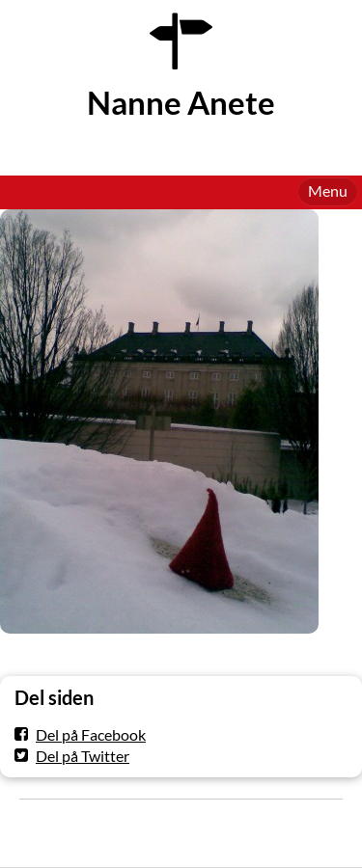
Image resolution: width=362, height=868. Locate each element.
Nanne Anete (181, 103)
